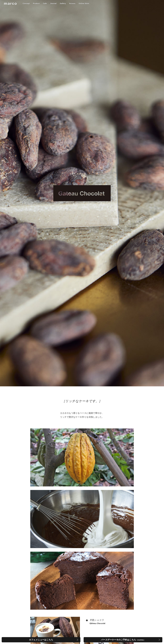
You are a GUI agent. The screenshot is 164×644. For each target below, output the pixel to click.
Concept (26, 3)
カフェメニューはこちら (41, 640)
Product (36, 3)
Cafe (45, 3)
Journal (53, 3)
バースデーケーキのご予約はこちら (123, 640)
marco (10, 3)
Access (72, 3)
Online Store (84, 3)
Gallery (63, 3)
